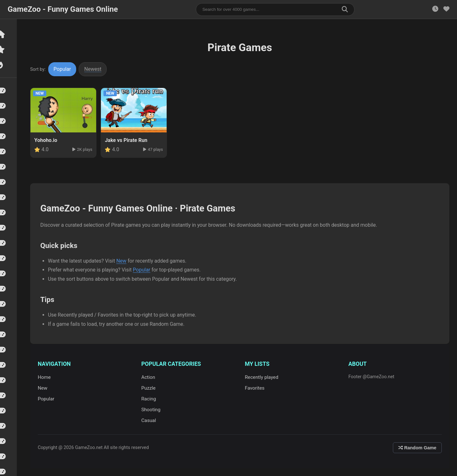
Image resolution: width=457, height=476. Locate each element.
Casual (151, 420)
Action (150, 377)
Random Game (417, 448)
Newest (96, 69)
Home (47, 377)
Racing (151, 399)
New (124, 261)
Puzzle (151, 388)
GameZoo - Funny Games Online (63, 9)
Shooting (153, 410)
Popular (65, 69)
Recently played (263, 377)
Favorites (256, 388)
